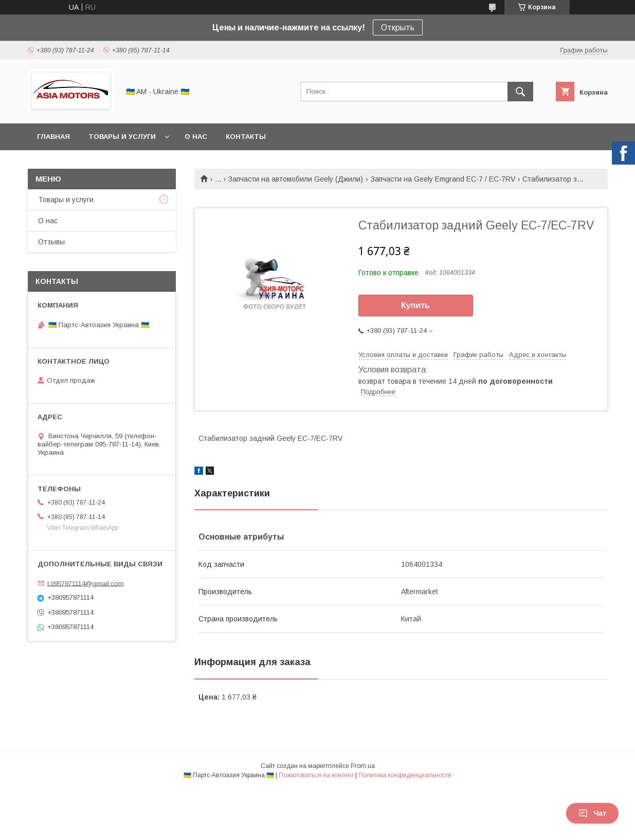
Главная (53, 137)
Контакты (246, 137)
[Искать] (520, 92)
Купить (415, 305)
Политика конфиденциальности (405, 775)
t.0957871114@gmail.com (86, 583)
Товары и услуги (122, 137)
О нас (196, 137)
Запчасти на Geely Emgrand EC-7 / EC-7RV (443, 179)
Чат (592, 813)
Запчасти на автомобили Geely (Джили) (296, 179)
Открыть (398, 28)
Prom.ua (363, 766)
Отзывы (51, 242)
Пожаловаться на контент (316, 775)
